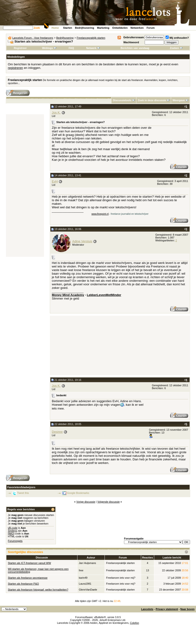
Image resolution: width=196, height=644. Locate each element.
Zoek (37, 28)
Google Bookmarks (78, 493)
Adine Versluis (82, 241)
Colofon (134, 623)
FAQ (71, 48)
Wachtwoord (131, 42)
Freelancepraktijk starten (91, 38)
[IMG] (11, 534)
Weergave (179, 100)
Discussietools (122, 100)
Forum (151, 28)
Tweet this (23, 493)
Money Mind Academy (68, 295)
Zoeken (176, 48)
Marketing (103, 28)
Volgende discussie (109, 502)
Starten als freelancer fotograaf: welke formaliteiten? (38, 590)
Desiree (57, 432)
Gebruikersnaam (134, 37)
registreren (15, 68)
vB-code (13, 528)
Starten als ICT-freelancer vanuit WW (29, 563)
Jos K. (56, 112)
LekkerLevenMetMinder (104, 295)
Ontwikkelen (120, 28)
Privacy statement (167, 609)
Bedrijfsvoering (85, 28)
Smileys (12, 531)
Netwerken (137, 28)
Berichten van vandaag (135, 48)
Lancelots (147, 609)
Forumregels (15, 541)
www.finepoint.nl (100, 214)
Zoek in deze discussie (152, 100)
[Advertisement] (25, 186)
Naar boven (187, 609)
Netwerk (93, 48)
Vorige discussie (86, 502)
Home (55, 28)
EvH (55, 181)
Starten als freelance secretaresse (28, 578)
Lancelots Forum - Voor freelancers (33, 38)
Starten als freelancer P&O (23, 584)
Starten (68, 28)
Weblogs (49, 48)
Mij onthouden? (177, 38)
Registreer (20, 48)
